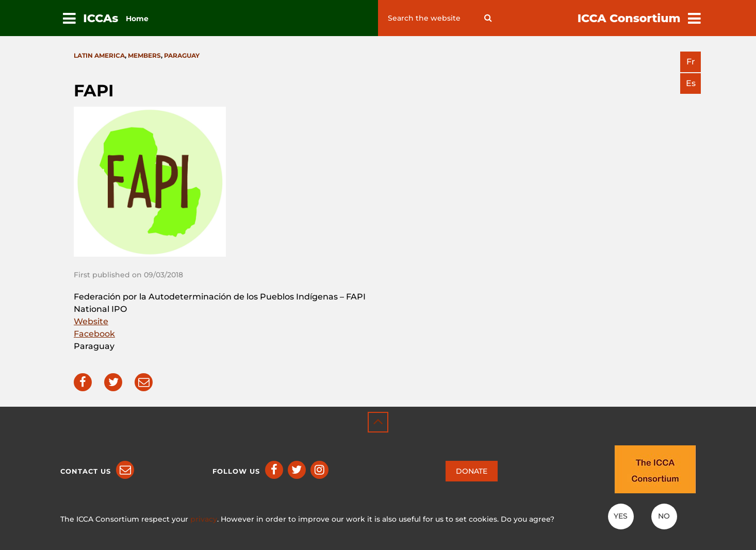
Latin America (99, 55)
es (691, 83)
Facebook (94, 334)
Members (144, 55)
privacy (204, 519)
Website (91, 321)
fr (691, 62)
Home (137, 19)
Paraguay (182, 55)
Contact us (86, 471)
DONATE (472, 471)
